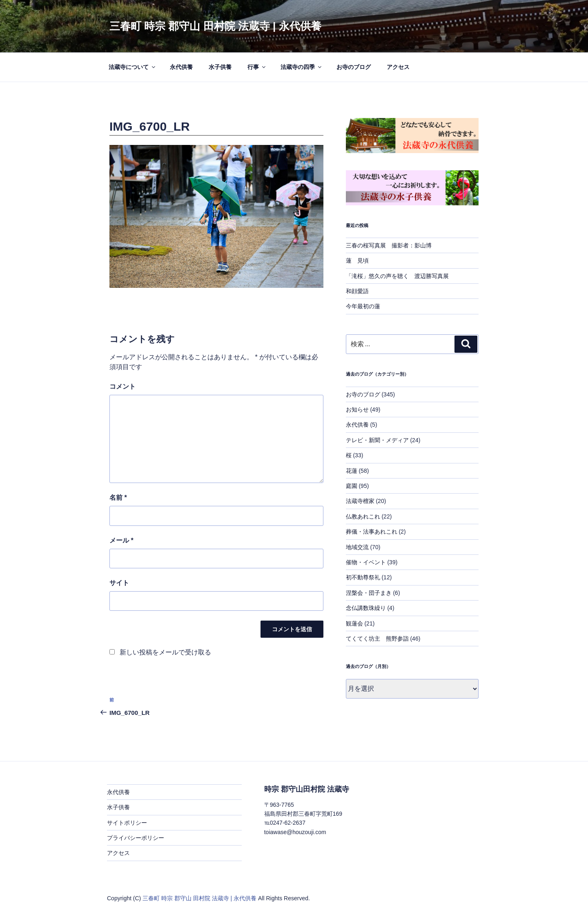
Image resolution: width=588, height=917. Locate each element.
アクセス (398, 67)
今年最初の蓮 (363, 306)
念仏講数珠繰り (366, 608)
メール (121, 540)
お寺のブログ (354, 67)
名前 (118, 497)
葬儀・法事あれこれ (372, 532)
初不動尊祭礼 (363, 577)
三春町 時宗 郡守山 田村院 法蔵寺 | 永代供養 (215, 26)
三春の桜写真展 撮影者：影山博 (389, 245)
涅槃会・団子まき (369, 593)
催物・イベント (366, 562)
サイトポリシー (127, 823)
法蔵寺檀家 (360, 501)
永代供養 (181, 67)
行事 (257, 67)
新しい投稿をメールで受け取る (165, 652)
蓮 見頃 (357, 260)
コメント (122, 386)
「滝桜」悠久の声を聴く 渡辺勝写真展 (397, 276)
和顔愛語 (357, 291)
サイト (119, 583)
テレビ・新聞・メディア (377, 440)
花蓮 (352, 471)
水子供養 (220, 67)
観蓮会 (354, 623)
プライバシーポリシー (136, 838)
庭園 (352, 486)
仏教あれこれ (363, 516)
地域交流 (357, 547)
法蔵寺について (133, 67)
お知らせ (357, 410)
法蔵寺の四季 (302, 67)
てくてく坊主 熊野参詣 (377, 639)
